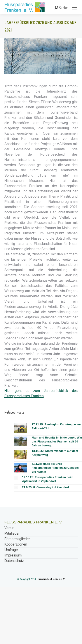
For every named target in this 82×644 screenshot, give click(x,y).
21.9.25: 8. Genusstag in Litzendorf (46, 487)
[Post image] (21, 428)
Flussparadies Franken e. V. (51, 579)
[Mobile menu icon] (75, 8)
